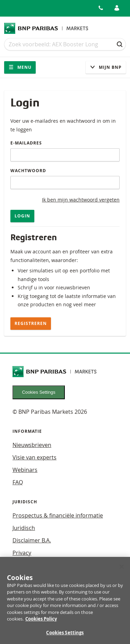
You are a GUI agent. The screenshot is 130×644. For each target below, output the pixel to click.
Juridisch (24, 528)
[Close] (122, 569)
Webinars (25, 470)
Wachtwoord (28, 171)
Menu (20, 67)
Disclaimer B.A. (32, 540)
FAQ (18, 482)
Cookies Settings (39, 392)
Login (22, 216)
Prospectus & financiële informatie (58, 515)
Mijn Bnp (106, 67)
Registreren (31, 323)
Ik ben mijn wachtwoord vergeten (81, 200)
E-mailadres (26, 143)
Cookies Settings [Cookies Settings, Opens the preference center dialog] (65, 635)
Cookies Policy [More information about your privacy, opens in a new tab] (41, 622)
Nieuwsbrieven (32, 445)
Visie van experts (34, 457)
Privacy (22, 553)
